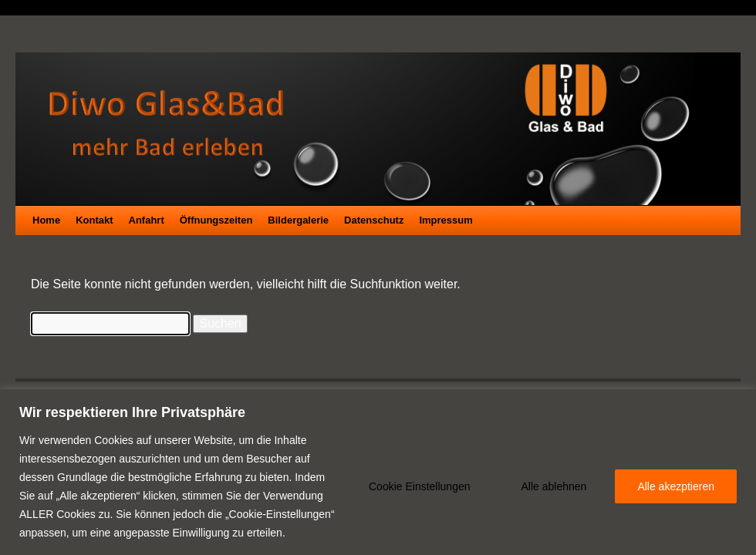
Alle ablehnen (554, 486)
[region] (378, 472)
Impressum (445, 220)
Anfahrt (147, 220)
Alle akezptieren (676, 486)
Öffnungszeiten (216, 220)
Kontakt (94, 220)
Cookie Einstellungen (420, 486)
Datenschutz (374, 220)
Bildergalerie (298, 220)
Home (46, 220)
